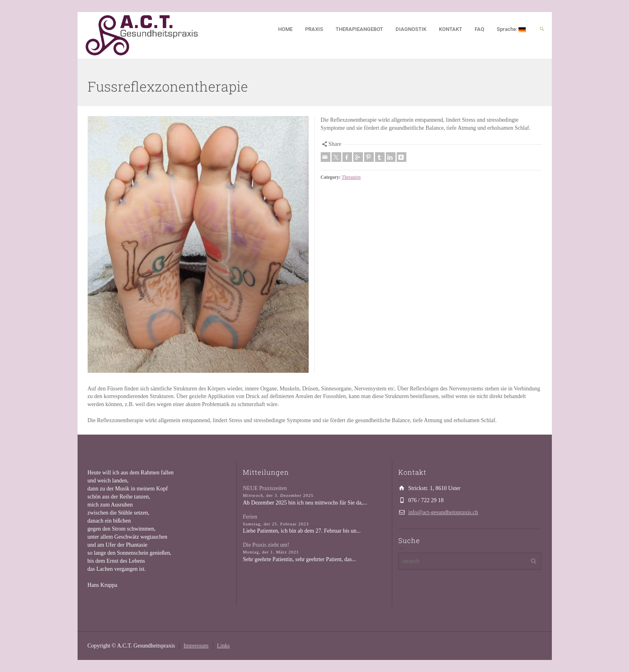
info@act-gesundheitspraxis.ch (443, 512)
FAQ (479, 29)
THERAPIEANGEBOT (359, 29)
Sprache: (511, 29)
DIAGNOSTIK (411, 29)
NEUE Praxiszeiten (265, 488)
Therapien (351, 177)
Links (223, 646)
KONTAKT (451, 29)
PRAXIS (314, 29)
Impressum (196, 646)
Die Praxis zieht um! (266, 545)
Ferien (250, 517)
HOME (285, 29)
